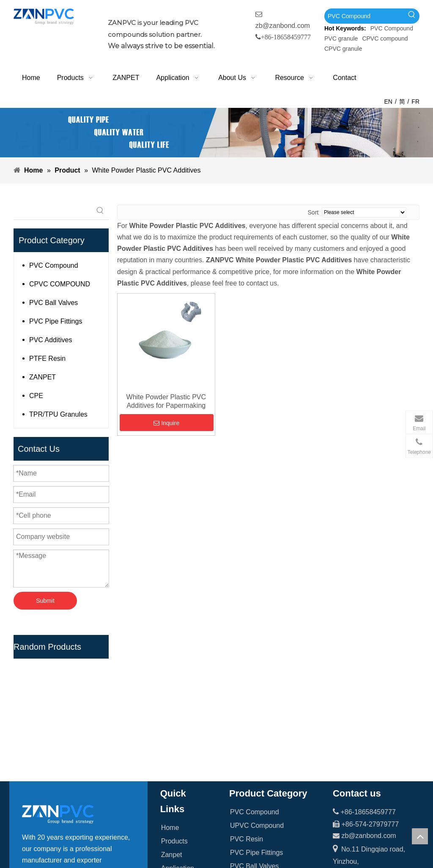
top (420, 836)
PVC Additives (51, 340)
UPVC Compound (257, 692)
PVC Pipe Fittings (56, 321)
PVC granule (341, 38)
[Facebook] (29, 835)
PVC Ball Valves (53, 303)
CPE (36, 396)
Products (174, 708)
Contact (173, 776)
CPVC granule (343, 49)
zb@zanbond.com (283, 26)
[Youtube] (64, 835)
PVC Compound (392, 28)
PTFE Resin (47, 358)
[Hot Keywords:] (412, 16)
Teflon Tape (247, 759)
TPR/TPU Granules (58, 414)
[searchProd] (53, 211)
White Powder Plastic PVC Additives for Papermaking (166, 401)
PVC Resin (247, 705)
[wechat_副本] (346, 787)
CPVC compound (385, 38)
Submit (45, 601)
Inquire (166, 423)
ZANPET (42, 377)
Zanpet (172, 721)
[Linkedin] (46, 835)
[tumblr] (81, 835)
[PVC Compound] (364, 16)
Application (178, 735)
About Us (175, 749)
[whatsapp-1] (398, 787)
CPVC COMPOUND (60, 284)
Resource (175, 762)
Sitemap (174, 789)
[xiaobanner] (216, 133)
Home (170, 694)
